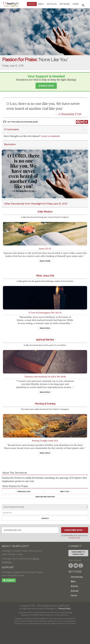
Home (74, 595)
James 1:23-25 (45, 249)
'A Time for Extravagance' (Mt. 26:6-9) (45, 313)
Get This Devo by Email (21, 122)
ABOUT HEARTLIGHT (16, 546)
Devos (32, 4)
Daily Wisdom (45, 212)
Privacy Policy (74, 538)
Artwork (65, 4)
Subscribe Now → (75, 530)
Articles (52, 4)
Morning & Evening (45, 404)
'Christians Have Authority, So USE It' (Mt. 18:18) (45, 377)
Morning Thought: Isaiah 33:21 (45, 441)
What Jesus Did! (45, 276)
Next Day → (66, 492)
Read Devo (45, 328)
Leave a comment (50, 136)
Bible (41, 4)
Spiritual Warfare (45, 340)
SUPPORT (8, 567)
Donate (9, 581)
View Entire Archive (45, 497)
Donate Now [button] (46, 86)
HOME (76, 4)
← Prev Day (23, 492)
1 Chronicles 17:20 (70, 114)
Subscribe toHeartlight (78, 553)
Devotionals (77, 577)
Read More (45, 261)
